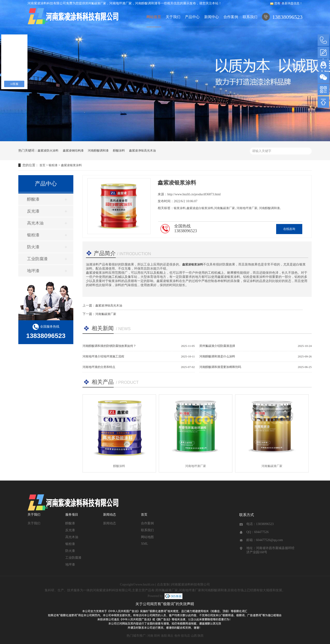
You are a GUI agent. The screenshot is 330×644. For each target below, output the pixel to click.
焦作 (177, 636)
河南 (150, 636)
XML (144, 544)
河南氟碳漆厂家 (224, 208)
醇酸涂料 (119, 151)
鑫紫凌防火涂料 (48, 151)
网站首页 (154, 17)
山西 (194, 636)
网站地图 (147, 537)
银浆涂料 (180, 208)
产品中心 (192, 17)
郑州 (157, 636)
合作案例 (231, 17)
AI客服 (14, 84)
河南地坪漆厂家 (247, 208)
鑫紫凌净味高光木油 (142, 151)
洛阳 (164, 636)
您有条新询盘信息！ (286, 3)
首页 (42, 165)
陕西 (201, 636)
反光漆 (33, 211)
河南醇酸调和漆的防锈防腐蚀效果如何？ (109, 346)
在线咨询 (289, 229)
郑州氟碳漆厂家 (96, 3)
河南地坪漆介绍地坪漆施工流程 (103, 356)
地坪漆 (33, 271)
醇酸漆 (33, 199)
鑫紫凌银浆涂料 (71, 165)
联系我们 (250, 17)
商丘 (170, 636)
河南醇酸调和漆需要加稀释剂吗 (220, 367)
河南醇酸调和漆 (98, 151)
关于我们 (173, 17)
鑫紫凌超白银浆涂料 (200, 208)
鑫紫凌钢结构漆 (73, 151)
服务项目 (72, 515)
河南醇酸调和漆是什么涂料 (217, 356)
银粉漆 (53, 165)
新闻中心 (212, 17)
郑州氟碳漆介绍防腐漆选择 (217, 346)
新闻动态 (110, 515)
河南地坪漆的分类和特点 (99, 367)
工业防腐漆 (37, 259)
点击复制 (163, 585)
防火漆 (33, 247)
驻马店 (186, 636)
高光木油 (35, 223)
